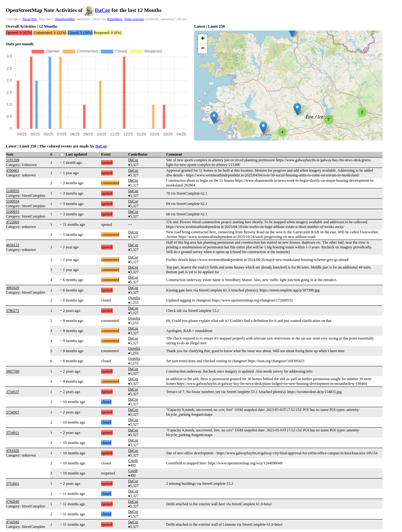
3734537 (13, 392)
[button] (214, 118)
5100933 (13, 212)
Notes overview (134, 19)
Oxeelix (134, 298)
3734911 (13, 433)
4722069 (13, 222)
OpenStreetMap (65, 19)
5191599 (13, 160)
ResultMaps (115, 19)
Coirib (133, 461)
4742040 (13, 502)
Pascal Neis (30, 19)
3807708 (13, 371)
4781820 (13, 451)
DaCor (103, 10)
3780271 (13, 311)
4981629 (13, 288)
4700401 (13, 170)
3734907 (13, 412)
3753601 (13, 484)
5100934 (13, 201)
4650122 (13, 245)
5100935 (13, 191)
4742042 (13, 522)
